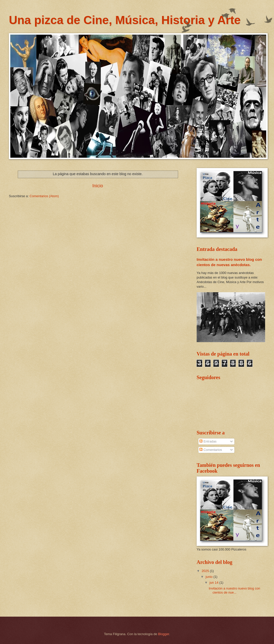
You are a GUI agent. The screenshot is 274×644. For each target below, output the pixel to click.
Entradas (208, 441)
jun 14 (215, 583)
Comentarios (211, 450)
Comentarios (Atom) (44, 196)
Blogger (164, 634)
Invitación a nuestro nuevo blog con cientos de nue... (235, 590)
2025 (206, 571)
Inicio (98, 186)
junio (209, 577)
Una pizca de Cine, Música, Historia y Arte (125, 20)
